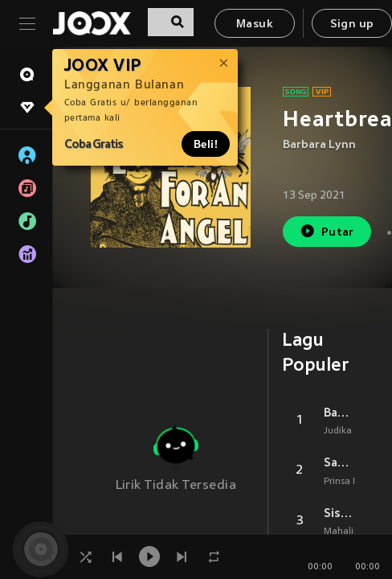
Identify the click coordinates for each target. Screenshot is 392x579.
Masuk (255, 25)
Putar (327, 231)
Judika (338, 431)
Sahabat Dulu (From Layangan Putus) (339, 462)
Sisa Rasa (339, 513)
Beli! (206, 144)
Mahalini (343, 532)
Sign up (352, 25)
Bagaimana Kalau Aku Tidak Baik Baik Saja (339, 413)
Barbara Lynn (319, 145)
